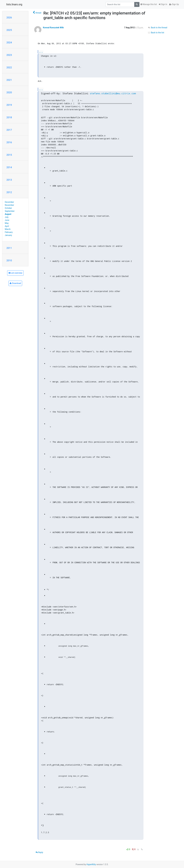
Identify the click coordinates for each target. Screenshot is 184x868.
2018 (9, 117)
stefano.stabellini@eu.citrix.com (113, 93)
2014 (9, 167)
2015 (9, 155)
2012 (9, 192)
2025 (9, 30)
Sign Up (174, 4)
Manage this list (149, 4)
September (10, 211)
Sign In (163, 4)
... (41, 52)
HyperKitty (91, 864)
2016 (9, 142)
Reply (39, 852)
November (9, 205)
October (8, 208)
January (8, 235)
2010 (9, 260)
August (8, 214)
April (7, 226)
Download (15, 283)
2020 (9, 92)
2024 (9, 42)
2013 (9, 180)
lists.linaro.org (14, 4)
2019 (9, 105)
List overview (15, 273)
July (7, 217)
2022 (9, 67)
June (7, 220)
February (9, 232)
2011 (9, 248)
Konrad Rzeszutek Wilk (53, 28)
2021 (9, 80)
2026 (9, 18)
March (8, 229)
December (9, 202)
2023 (9, 55)
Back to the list (156, 33)
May (7, 223)
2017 (9, 130)
